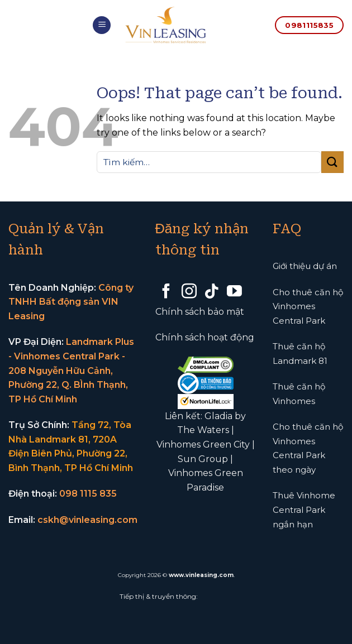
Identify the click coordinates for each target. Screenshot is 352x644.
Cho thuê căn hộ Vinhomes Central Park (308, 306)
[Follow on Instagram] (189, 292)
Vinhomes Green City (203, 444)
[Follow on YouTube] (234, 292)
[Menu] (102, 25)
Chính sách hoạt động (205, 337)
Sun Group (203, 459)
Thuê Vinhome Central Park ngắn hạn (304, 510)
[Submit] (332, 162)
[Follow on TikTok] (211, 292)
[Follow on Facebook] (166, 292)
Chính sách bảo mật (200, 312)
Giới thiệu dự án (305, 266)
